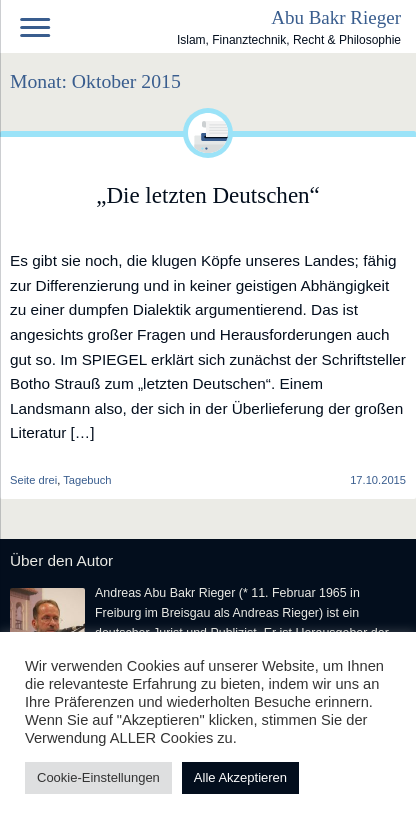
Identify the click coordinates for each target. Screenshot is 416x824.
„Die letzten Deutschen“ (208, 195)
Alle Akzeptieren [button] (240, 777)
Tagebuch (87, 480)
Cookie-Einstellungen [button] (98, 777)
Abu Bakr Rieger (336, 17)
